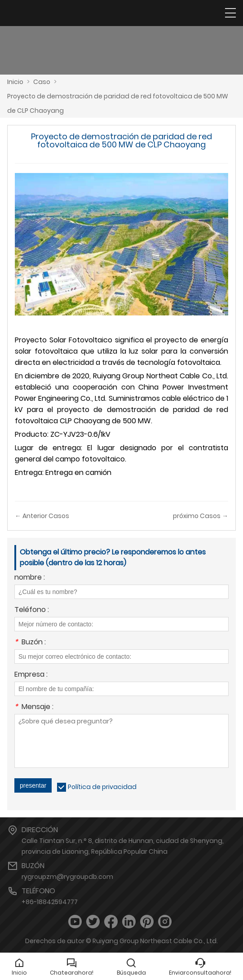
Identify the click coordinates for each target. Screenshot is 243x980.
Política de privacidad (102, 787)
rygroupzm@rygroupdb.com (67, 877)
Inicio (15, 82)
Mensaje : (34, 707)
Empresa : (31, 675)
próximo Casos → (201, 516)
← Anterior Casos (42, 516)
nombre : (30, 578)
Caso (42, 82)
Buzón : (30, 643)
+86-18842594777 (50, 902)
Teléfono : (32, 610)
